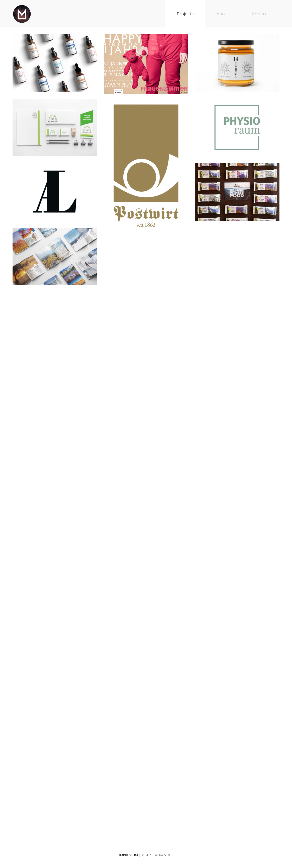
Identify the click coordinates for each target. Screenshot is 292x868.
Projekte (185, 14)
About (223, 14)
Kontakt (260, 14)
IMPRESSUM (128, 855)
